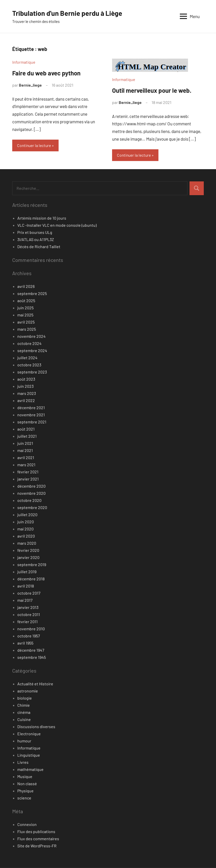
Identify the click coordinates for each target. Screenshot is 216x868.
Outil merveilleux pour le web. (152, 90)
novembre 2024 (31, 336)
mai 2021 (25, 451)
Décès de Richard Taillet (39, 247)
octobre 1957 (29, 636)
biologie (25, 698)
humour (24, 741)
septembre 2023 (32, 372)
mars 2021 (26, 465)
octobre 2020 (29, 500)
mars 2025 (27, 329)
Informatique (24, 62)
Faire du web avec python (46, 73)
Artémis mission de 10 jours (42, 218)
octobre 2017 (29, 593)
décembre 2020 (31, 486)
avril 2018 (26, 586)
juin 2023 (25, 386)
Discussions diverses (36, 727)
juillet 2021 (27, 436)
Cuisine (24, 720)
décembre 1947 (31, 650)
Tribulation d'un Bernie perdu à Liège (70, 13)
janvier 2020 (28, 558)
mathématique (30, 770)
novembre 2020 (31, 493)
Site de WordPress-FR (37, 846)
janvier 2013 (28, 607)
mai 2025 (25, 315)
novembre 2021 (31, 415)
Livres (23, 762)
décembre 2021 (31, 408)
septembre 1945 (32, 657)
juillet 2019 (27, 572)
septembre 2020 (32, 508)
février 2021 (28, 472)
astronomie (28, 691)
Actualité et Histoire (35, 684)
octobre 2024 (29, 344)
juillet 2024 (27, 358)
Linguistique (29, 755)
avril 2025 (26, 322)
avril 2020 (26, 536)
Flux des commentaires (38, 839)
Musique (25, 777)
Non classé (27, 784)
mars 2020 (27, 543)
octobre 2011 (29, 615)
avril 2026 (26, 286)
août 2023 (26, 379)
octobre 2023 (29, 365)
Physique (25, 791)
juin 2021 (25, 443)
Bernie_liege (30, 85)
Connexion (27, 825)
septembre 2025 (32, 294)
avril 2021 (26, 458)
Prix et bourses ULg (35, 232)
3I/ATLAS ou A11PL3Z (36, 240)
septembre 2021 (32, 422)
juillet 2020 (27, 515)
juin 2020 (26, 522)
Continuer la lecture (35, 145)
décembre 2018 (31, 579)
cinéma (24, 712)
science (24, 798)
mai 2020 (25, 529)
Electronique (29, 734)
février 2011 (28, 622)
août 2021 (26, 429)
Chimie (24, 705)
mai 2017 (25, 600)
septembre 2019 (32, 565)
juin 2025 (25, 308)
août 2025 (26, 301)
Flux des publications (36, 832)
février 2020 (28, 550)
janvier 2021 (28, 479)
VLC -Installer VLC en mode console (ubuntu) (57, 225)
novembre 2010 (31, 629)
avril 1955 (25, 643)
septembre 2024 (32, 351)
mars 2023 (27, 393)
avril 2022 (26, 401)
